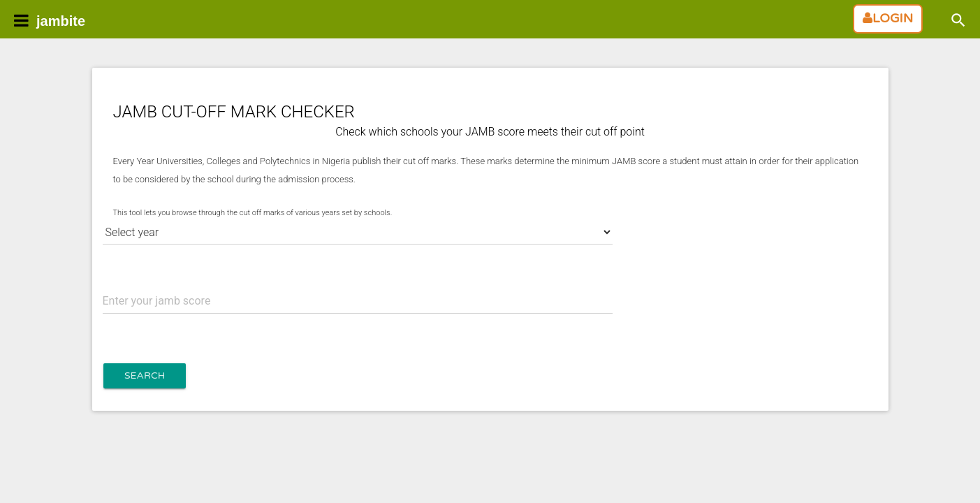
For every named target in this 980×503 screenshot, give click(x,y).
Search (145, 376)
